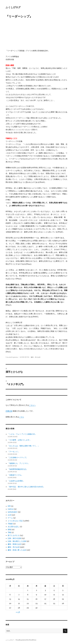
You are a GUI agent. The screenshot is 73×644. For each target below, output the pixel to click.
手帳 (9, 532)
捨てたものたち (14, 535)
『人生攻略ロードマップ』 (18, 457)
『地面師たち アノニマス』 (19, 463)
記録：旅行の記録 (14, 538)
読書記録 (9, 411)
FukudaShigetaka (12, 357)
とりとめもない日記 (15, 521)
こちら (21, 417)
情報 (9, 529)
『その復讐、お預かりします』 (19, 440)
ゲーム (10, 518)
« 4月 (18, 612)
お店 (9, 515)
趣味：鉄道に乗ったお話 (17, 550)
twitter (11, 509)
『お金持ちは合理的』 (16, 481)
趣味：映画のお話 (14, 544)
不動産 (10, 524)
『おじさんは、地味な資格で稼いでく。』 (24, 446)
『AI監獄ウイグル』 (15, 475)
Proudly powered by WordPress (26, 640)
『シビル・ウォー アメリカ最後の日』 (22, 434)
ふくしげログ (13, 7)
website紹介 (13, 512)
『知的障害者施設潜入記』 (18, 469)
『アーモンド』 (14, 452)
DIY (9, 506)
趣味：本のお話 (36, 357)
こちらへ (32, 405)
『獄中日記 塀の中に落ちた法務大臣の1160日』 (26, 487)
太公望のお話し (14, 527)
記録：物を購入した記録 (17, 541)
